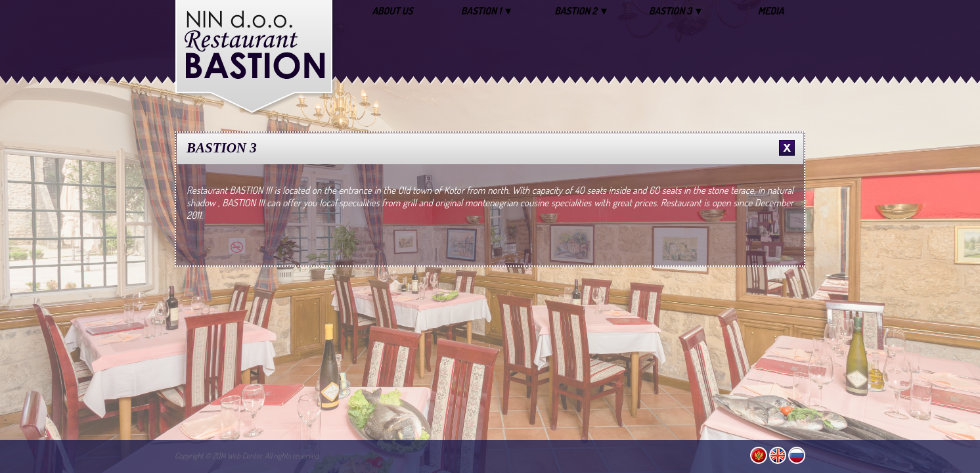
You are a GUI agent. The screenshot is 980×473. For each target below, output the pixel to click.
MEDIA (771, 11)
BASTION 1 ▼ (487, 11)
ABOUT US (392, 11)
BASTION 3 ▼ (676, 11)
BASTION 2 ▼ (582, 11)
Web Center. (245, 456)
